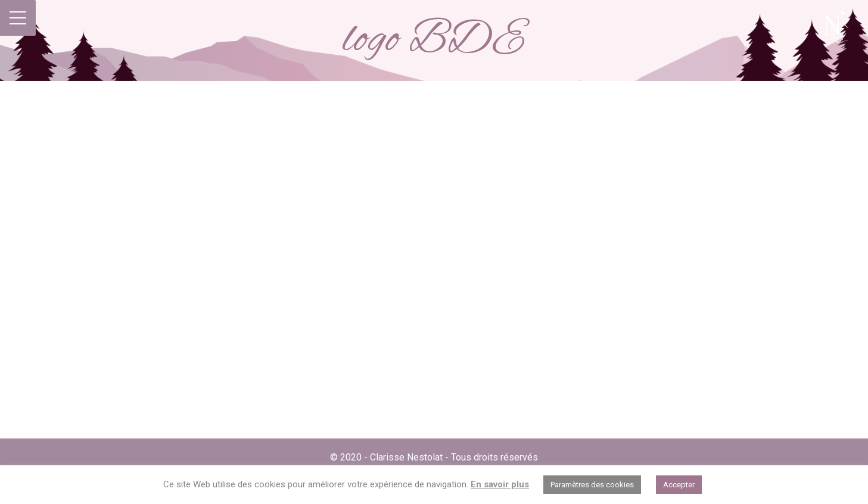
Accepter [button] (679, 485)
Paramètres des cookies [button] (592, 485)
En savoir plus (500, 484)
